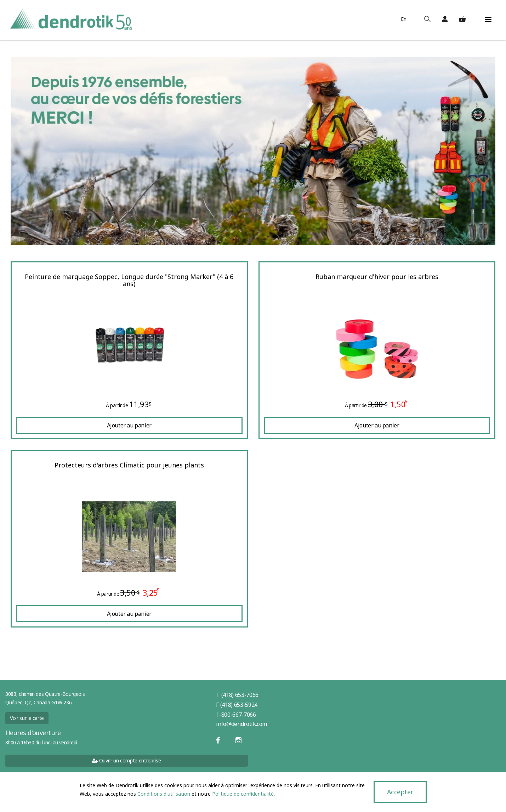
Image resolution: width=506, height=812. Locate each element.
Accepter (400, 792)
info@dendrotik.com (241, 724)
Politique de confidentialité (243, 794)
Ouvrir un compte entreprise (126, 760)
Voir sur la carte (27, 718)
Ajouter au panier (129, 425)
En (403, 19)
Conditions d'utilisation (164, 794)
